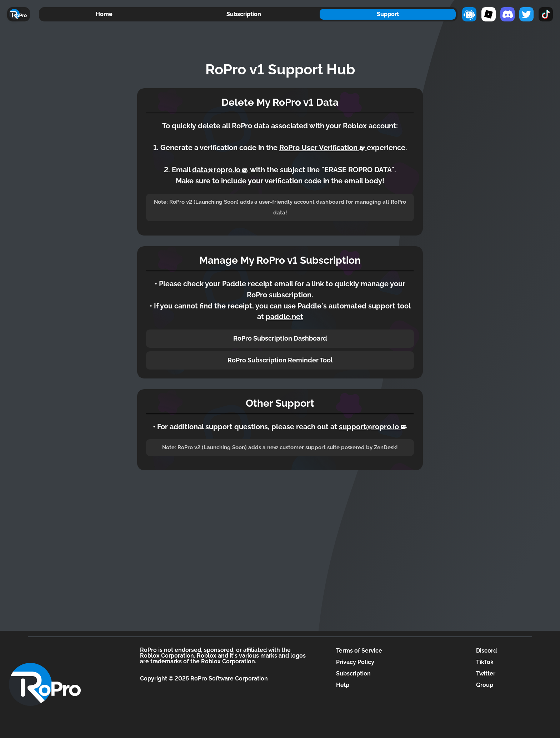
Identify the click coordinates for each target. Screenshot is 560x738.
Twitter (486, 673)
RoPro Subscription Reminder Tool (280, 360)
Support (388, 14)
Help (343, 685)
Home (104, 14)
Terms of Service (359, 651)
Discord (486, 651)
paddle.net (284, 317)
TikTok (485, 662)
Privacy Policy (355, 662)
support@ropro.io (373, 427)
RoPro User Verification (323, 148)
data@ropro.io (221, 170)
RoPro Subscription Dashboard (280, 338)
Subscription (244, 14)
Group (485, 685)
